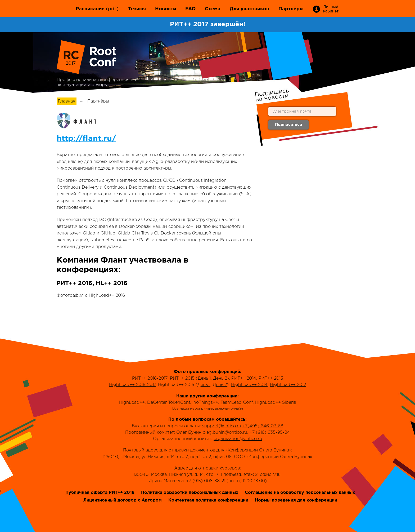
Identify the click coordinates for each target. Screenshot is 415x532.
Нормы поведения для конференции (296, 500)
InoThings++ (205, 403)
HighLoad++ (132, 403)
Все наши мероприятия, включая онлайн (208, 409)
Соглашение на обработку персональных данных (300, 493)
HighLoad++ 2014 (249, 385)
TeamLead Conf (237, 403)
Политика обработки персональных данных (190, 493)
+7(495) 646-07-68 (263, 426)
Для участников (249, 9)
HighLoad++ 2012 (288, 385)
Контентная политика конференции (208, 500)
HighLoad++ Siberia (276, 403)
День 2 (220, 378)
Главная (67, 101)
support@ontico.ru (222, 426)
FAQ (190, 9)
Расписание (90, 9)
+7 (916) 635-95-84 (270, 433)
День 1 (204, 378)
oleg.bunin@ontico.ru (225, 433)
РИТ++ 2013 (271, 378)
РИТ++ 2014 (244, 378)
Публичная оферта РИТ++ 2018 (100, 493)
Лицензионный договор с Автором (123, 500)
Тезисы (137, 9)
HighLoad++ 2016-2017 (132, 385)
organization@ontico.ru (238, 439)
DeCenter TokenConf (169, 403)
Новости (166, 9)
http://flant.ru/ (86, 139)
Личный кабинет (330, 9)
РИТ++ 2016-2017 (150, 378)
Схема (213, 9)
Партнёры (291, 9)
